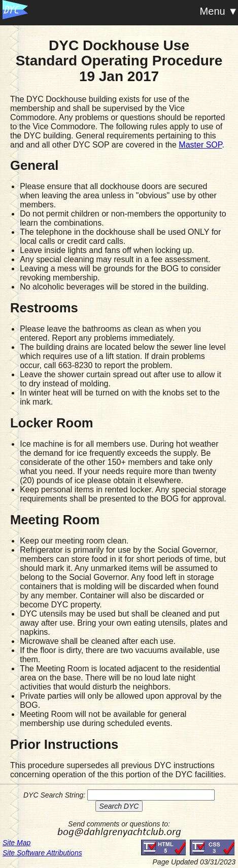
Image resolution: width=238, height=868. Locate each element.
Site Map (16, 843)
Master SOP (200, 145)
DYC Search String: (54, 795)
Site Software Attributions (42, 853)
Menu (213, 11)
